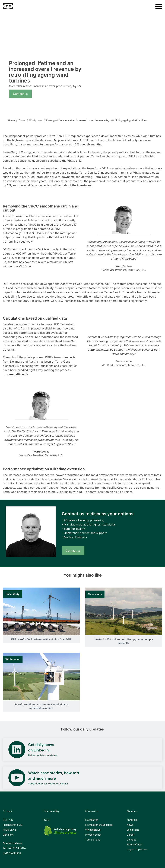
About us (132, 820)
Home (11, 120)
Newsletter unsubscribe (99, 825)
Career (131, 835)
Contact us (20, 94)
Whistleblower (93, 830)
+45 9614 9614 (17, 848)
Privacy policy (93, 835)
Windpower (36, 120)
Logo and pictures (137, 849)
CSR (47, 820)
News (130, 825)
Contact (131, 840)
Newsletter (92, 820)
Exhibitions (133, 830)
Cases (22, 120)
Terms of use (93, 840)
